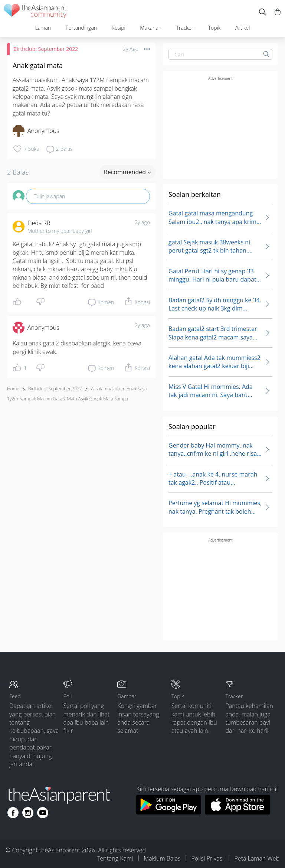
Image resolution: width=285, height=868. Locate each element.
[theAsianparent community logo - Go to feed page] (35, 12)
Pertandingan (81, 28)
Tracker (185, 28)
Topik (214, 28)
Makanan (151, 28)
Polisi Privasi (207, 858)
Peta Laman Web (257, 858)
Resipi (119, 28)
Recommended (127, 172)
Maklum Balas (162, 858)
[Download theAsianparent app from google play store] (168, 812)
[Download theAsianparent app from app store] (238, 812)
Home (13, 389)
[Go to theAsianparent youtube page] (43, 813)
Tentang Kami (115, 858)
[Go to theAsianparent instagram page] (28, 813)
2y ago (142, 222)
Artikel (243, 28)
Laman (43, 28)
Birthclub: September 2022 (46, 49)
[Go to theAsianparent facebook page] (13, 813)
